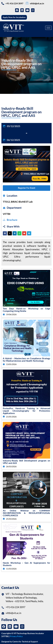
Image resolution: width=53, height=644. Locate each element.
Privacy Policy (16, 636)
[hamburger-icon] (48, 28)
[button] (5, 233)
